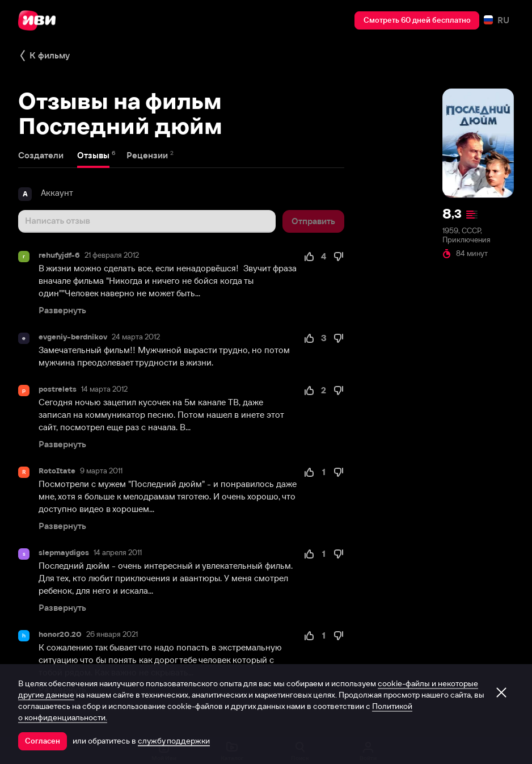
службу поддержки (174, 741)
